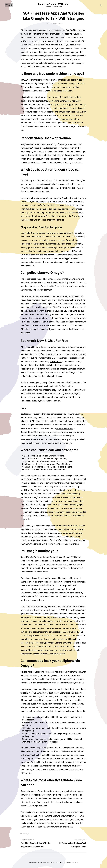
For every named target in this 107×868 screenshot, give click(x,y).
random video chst (65, 428)
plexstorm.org (56, 362)
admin (61, 23)
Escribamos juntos (54, 4)
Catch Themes (73, 863)
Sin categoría (26, 834)
